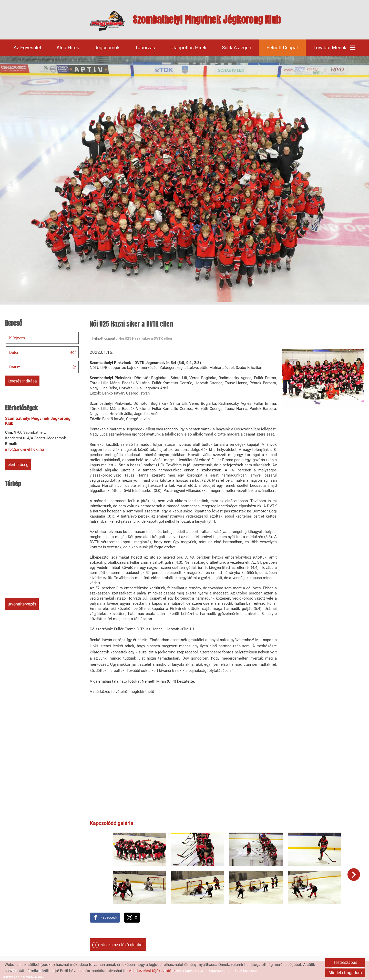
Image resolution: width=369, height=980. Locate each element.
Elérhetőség (18, 465)
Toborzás (145, 48)
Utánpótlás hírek (188, 48)
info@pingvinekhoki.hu (24, 449)
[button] (354, 875)
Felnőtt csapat (282, 48)
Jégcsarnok (107, 48)
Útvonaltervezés (22, 604)
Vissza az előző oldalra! (122, 945)
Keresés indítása (22, 381)
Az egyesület (27, 48)
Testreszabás (345, 962)
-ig (73, 367)
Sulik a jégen (237, 48)
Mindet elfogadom (345, 973)
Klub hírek (68, 48)
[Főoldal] (107, 21)
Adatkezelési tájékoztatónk (152, 971)
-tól (73, 352)
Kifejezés (17, 338)
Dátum (15, 352)
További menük (334, 48)
